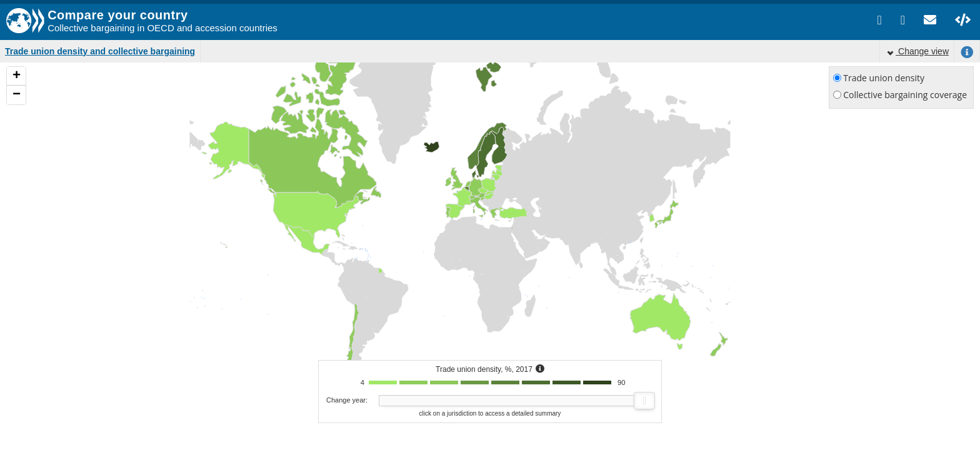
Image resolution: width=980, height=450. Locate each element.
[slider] (644, 401)
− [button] (17, 95)
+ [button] (17, 76)
